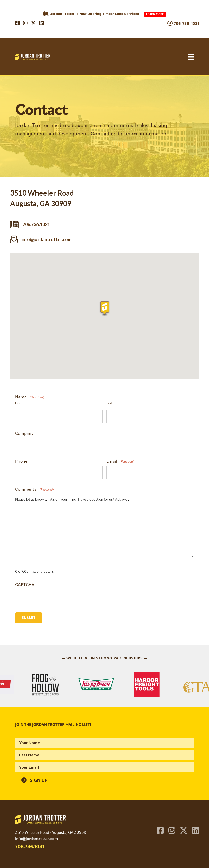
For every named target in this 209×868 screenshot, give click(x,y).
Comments (35, 489)
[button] (34, 779)
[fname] (105, 743)
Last (109, 403)
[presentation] (54, 597)
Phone (21, 461)
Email (120, 461)
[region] (105, 684)
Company (24, 433)
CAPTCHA (25, 585)
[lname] (105, 755)
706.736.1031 (30, 846)
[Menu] (191, 57)
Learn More (155, 14)
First (18, 403)
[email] (105, 767)
